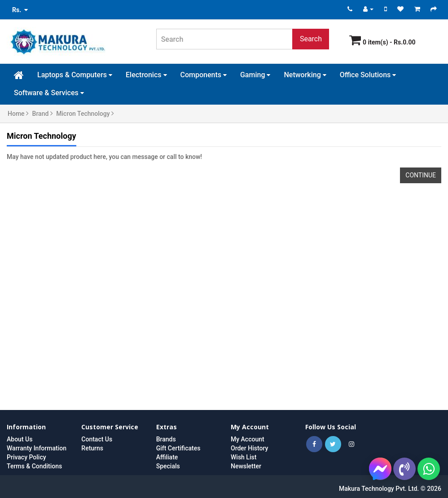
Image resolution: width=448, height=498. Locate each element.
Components (204, 75)
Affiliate (167, 457)
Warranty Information (37, 448)
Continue (421, 175)
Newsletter (246, 466)
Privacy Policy (26, 457)
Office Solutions (368, 75)
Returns (92, 448)
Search (311, 39)
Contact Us (97, 439)
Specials (168, 466)
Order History (249, 448)
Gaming (255, 75)
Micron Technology (85, 114)
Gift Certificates (178, 448)
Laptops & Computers (75, 75)
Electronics (146, 75)
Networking (305, 75)
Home (18, 114)
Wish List (244, 457)
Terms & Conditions (34, 466)
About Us (20, 439)
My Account (248, 439)
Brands (166, 439)
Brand (43, 114)
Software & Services (49, 93)
